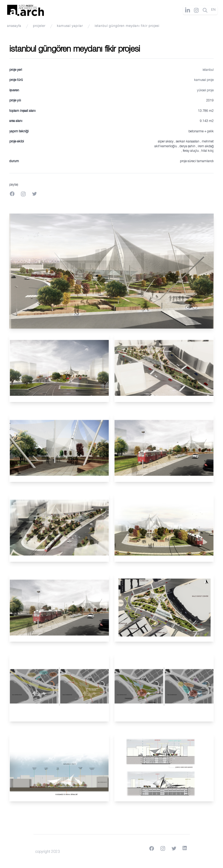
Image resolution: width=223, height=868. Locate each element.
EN (213, 10)
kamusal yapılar (70, 26)
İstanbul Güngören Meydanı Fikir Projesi (127, 26)
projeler (39, 26)
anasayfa (14, 26)
